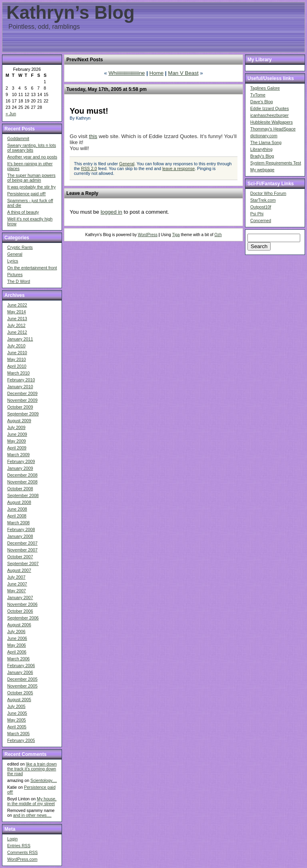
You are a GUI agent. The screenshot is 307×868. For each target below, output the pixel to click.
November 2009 (22, 400)
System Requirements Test (276, 163)
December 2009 (22, 393)
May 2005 (17, 720)
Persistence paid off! (26, 194)
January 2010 (20, 387)
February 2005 (21, 740)
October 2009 (20, 407)
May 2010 (17, 359)
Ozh (218, 235)
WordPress (148, 235)
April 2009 (17, 448)
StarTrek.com (263, 200)
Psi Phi (257, 214)
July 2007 (16, 577)
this (93, 136)
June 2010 (17, 353)
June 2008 (17, 509)
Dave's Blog (262, 102)
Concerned (261, 221)
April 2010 (17, 366)
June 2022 (17, 305)
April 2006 (17, 652)
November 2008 (22, 482)
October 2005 (20, 693)
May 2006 (17, 645)
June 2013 (17, 319)
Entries (19, 846)
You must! (89, 111)
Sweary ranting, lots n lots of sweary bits (32, 148)
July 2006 (16, 631)
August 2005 (19, 700)
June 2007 (17, 584)
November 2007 (22, 550)
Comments (22, 852)
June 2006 (17, 638)
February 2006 (21, 666)
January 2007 (20, 597)
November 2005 (22, 686)
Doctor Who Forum (268, 193)
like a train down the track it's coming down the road (32, 769)
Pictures (15, 275)
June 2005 (17, 713)
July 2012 (16, 325)
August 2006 (19, 625)
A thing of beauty (23, 212)
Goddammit (18, 138)
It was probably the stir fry (31, 187)
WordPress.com (22, 859)
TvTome (258, 95)
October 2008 (20, 489)
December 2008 (22, 475)
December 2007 (22, 543)
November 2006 (22, 604)
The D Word (19, 281)
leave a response (178, 168)
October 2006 (20, 611)
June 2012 (17, 332)
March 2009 (18, 455)
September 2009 (23, 414)
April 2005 (17, 727)
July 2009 (16, 427)
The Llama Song (266, 142)
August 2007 (19, 570)
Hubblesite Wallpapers (271, 122)
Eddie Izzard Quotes (270, 108)
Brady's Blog (262, 156)
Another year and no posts (32, 157)
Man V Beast (183, 73)
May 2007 (17, 591)
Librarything (261, 149)
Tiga (176, 235)
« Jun (11, 114)
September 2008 (23, 495)
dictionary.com (264, 136)
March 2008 (18, 523)
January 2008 (20, 536)
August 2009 (19, 421)
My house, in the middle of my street (32, 801)
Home (157, 73)
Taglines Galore (265, 88)
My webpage (262, 170)
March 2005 (18, 734)
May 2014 (17, 312)
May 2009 (17, 441)
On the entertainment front (32, 268)
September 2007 (23, 563)
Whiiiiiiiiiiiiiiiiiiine (127, 73)
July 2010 (16, 346)
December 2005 (22, 679)
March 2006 (18, 659)
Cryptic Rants (20, 247)
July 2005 (16, 706)
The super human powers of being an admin (31, 178)
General (15, 254)
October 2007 (20, 557)
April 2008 (17, 516)
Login (12, 839)
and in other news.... (32, 815)
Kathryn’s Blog (71, 13)
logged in (112, 212)
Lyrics (13, 261)
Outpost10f (261, 207)
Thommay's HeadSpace (273, 129)
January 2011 (20, 339)
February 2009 (21, 461)
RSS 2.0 (89, 168)
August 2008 (19, 502)
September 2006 (23, 618)
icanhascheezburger (269, 115)
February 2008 (21, 529)
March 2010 (18, 373)
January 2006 (20, 672)
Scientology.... (44, 780)
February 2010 (21, 380)
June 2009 (17, 434)
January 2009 (20, 468)
